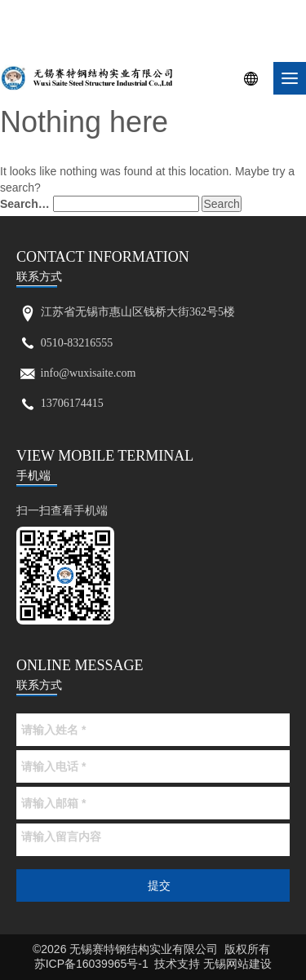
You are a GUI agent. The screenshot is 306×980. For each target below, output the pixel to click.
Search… (25, 204)
